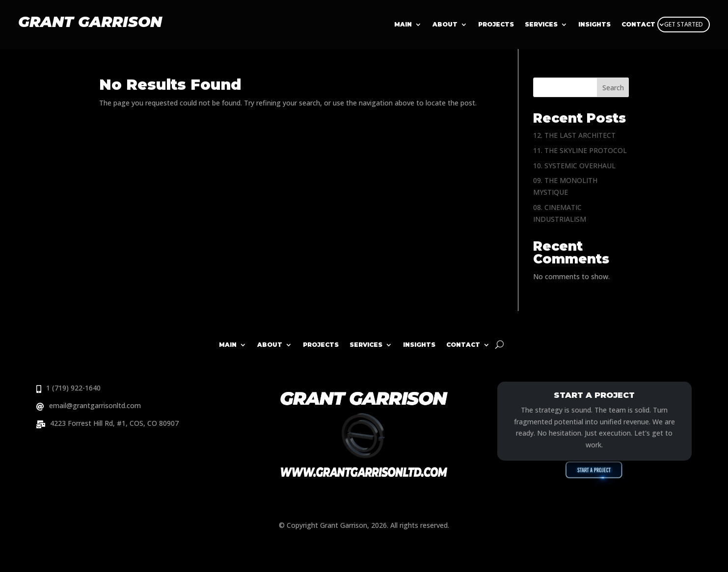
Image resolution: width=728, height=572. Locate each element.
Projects (496, 25)
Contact (463, 345)
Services (541, 25)
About (445, 25)
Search (613, 88)
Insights (419, 345)
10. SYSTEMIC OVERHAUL (574, 166)
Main (403, 25)
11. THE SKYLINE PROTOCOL (580, 150)
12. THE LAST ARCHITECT (574, 135)
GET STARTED (684, 24)
